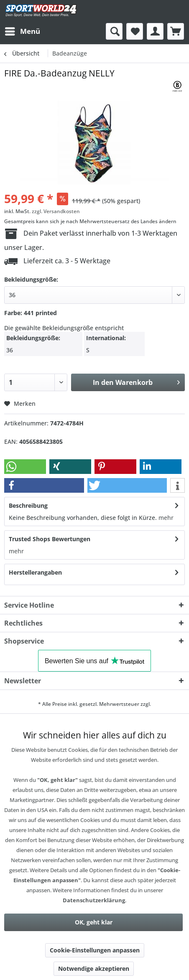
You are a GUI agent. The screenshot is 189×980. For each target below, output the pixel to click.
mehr (165, 518)
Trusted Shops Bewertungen (50, 539)
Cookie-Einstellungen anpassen (95, 950)
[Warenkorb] (176, 31)
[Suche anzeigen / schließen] (114, 31)
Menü (23, 30)
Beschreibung (28, 505)
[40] (94, 295)
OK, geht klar (94, 922)
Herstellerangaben (35, 572)
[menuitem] (22, 31)
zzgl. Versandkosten (56, 211)
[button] (25, 467)
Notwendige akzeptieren (94, 969)
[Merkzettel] (135, 31)
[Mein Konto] (155, 31)
